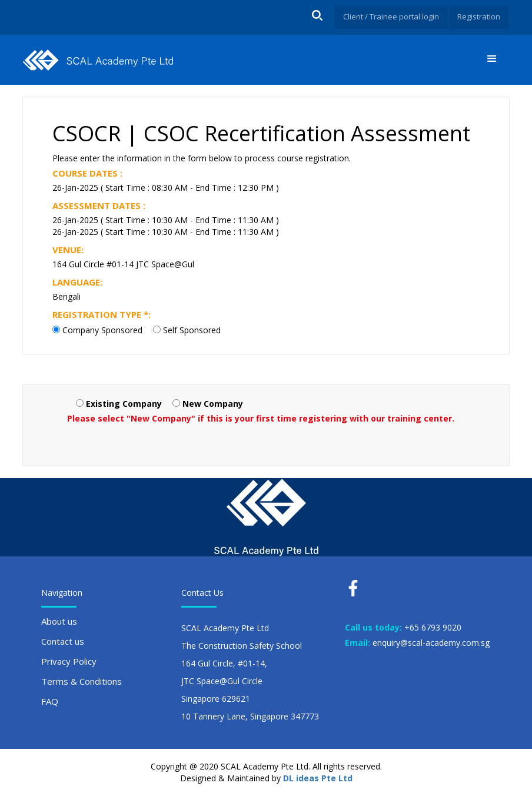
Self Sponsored (192, 330)
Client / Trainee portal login (385, 16)
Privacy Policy (69, 661)
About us (59, 621)
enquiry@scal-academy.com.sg (431, 643)
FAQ (50, 701)
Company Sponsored (102, 330)
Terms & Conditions (82, 681)
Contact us (63, 641)
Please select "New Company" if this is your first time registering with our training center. (261, 418)
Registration (477, 16)
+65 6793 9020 (433, 627)
